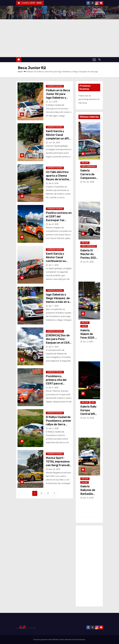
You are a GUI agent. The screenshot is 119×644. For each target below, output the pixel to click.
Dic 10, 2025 (88, 262)
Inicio (20, 72)
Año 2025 (85, 163)
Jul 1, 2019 (53, 102)
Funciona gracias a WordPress (46, 640)
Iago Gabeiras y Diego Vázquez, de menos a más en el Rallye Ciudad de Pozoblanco (58, 302)
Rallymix (85, 482)
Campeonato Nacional (55, 86)
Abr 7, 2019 (54, 265)
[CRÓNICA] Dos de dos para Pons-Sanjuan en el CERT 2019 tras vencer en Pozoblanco (58, 343)
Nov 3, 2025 (88, 498)
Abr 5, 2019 (54, 388)
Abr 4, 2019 (54, 428)
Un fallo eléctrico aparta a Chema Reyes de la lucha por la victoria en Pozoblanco (57, 179)
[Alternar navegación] (94, 60)
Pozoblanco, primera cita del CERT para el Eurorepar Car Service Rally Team (58, 384)
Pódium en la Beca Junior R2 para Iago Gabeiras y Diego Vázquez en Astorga (58, 98)
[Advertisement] (59, 38)
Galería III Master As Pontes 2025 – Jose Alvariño (89, 258)
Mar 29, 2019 (54, 469)
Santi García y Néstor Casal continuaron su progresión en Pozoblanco (56, 261)
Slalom (84, 326)
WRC (93, 402)
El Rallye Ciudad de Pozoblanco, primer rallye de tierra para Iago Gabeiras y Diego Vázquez (59, 424)
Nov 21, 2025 (89, 418)
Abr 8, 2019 (54, 183)
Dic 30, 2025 (89, 182)
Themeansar (80, 640)
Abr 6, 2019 (54, 347)
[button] (100, 60)
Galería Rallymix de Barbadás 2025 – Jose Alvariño (89, 494)
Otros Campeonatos (89, 166)
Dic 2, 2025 (88, 342)
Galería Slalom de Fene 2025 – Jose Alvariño (88, 338)
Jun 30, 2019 (54, 143)
